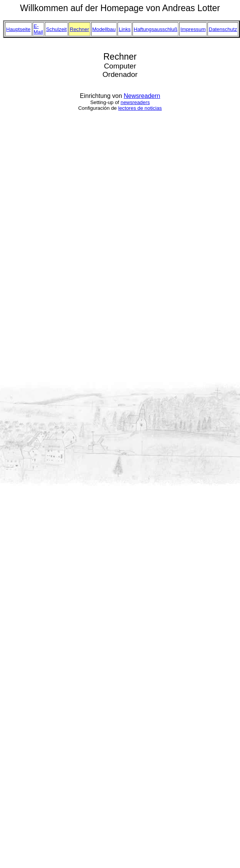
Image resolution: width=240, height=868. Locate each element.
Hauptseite (18, 29)
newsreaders (135, 102)
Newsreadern (142, 96)
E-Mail (38, 29)
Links (125, 29)
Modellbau (104, 29)
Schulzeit (56, 29)
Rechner (79, 29)
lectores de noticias (140, 108)
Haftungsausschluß (155, 29)
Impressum (193, 29)
